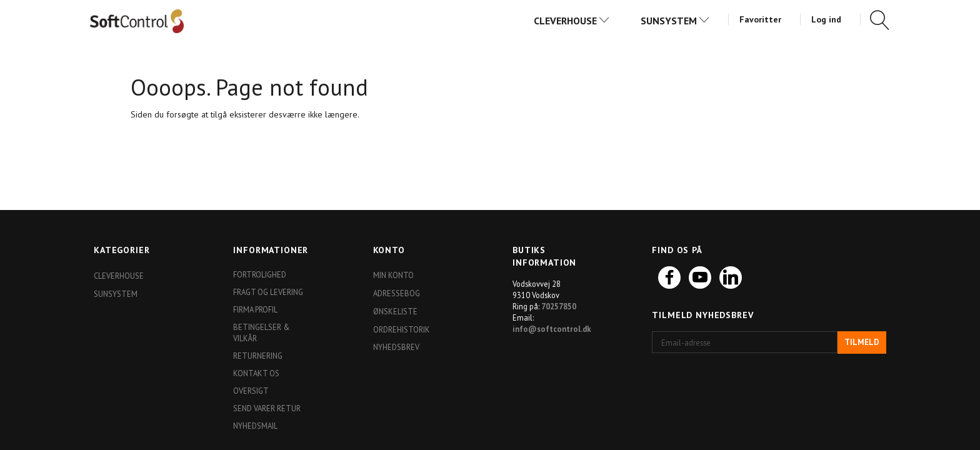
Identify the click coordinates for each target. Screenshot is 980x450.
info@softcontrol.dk (552, 329)
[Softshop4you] (137, 21)
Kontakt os (256, 373)
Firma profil (255, 309)
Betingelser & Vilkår (262, 332)
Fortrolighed (260, 274)
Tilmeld (862, 342)
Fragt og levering (268, 292)
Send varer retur (267, 408)
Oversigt (251, 391)
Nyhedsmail (255, 426)
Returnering (258, 356)
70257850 (559, 306)
